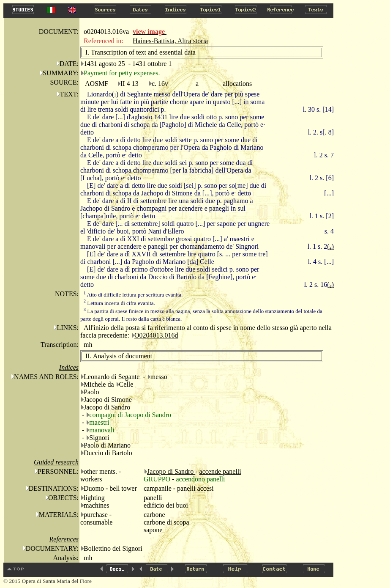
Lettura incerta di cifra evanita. (119, 303)
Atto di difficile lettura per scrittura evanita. (133, 295)
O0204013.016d (156, 335)
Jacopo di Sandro (171, 471)
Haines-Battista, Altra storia (170, 41)
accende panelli (220, 471)
